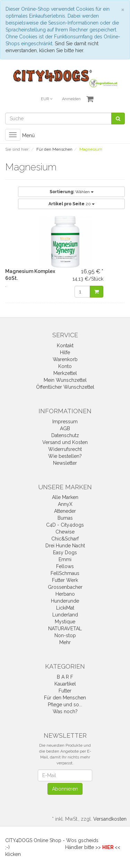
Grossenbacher (65, 587)
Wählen (72, 192)
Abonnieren (65, 789)
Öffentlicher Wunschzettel (65, 387)
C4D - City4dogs (65, 525)
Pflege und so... (65, 705)
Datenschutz (65, 435)
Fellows (65, 566)
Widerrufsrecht (65, 449)
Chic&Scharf (65, 539)
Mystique (65, 622)
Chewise (65, 532)
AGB (65, 428)
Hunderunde (65, 601)
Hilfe (65, 352)
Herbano (65, 594)
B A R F (65, 677)
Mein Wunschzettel (65, 380)
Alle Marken (65, 497)
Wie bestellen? (65, 456)
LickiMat (65, 608)
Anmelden (71, 99)
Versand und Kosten (65, 442)
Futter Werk (65, 580)
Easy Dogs (65, 553)
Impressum (65, 422)
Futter (65, 691)
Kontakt (65, 346)
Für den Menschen (65, 698)
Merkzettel (65, 373)
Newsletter (65, 463)
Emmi (65, 559)
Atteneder (65, 511)
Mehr (65, 642)
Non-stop (65, 635)
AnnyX (65, 504)
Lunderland (65, 615)
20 (72, 204)
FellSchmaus (65, 573)
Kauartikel (65, 684)
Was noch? (65, 711)
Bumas (65, 518)
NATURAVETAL (65, 629)
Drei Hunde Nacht (65, 546)
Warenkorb (65, 359)
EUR (47, 99)
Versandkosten (110, 819)
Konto (65, 366)
